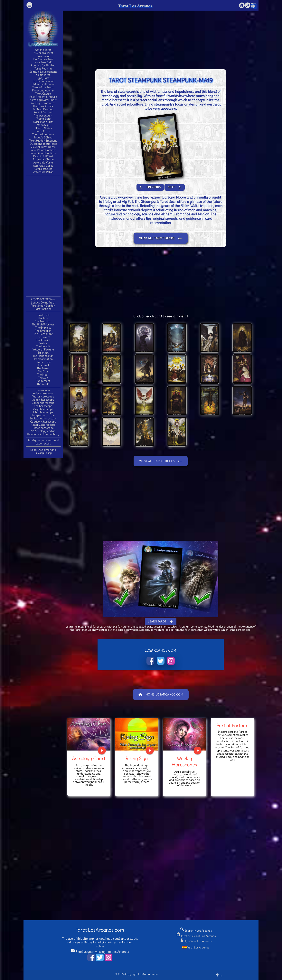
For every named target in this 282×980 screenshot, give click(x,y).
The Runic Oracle (43, 106)
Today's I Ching (43, 137)
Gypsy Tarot (43, 78)
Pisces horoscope (43, 428)
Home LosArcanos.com (161, 695)
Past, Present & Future (43, 97)
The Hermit (43, 346)
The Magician (43, 321)
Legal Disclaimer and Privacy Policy (43, 451)
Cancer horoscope (43, 403)
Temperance (43, 362)
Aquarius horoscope (43, 425)
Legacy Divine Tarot (43, 303)
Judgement (43, 381)
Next (175, 187)
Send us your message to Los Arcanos (100, 952)
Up (219, 975)
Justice (43, 343)
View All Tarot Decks (43, 147)
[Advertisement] (43, 235)
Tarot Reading (43, 69)
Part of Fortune (43, 112)
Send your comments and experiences (43, 442)
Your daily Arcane (43, 134)
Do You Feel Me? (43, 59)
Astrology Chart (89, 758)
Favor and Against (43, 90)
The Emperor (43, 331)
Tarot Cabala (43, 94)
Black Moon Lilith (43, 122)
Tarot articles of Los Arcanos (196, 936)
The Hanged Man (43, 356)
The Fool (43, 318)
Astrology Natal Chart (43, 100)
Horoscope (43, 390)
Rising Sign (137, 758)
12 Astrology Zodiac (43, 431)
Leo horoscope (43, 406)
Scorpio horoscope (43, 415)
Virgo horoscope (43, 409)
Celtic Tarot (43, 75)
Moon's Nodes (43, 128)
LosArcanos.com (148, 974)
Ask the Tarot (43, 50)
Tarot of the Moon (43, 87)
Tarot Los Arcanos (135, 6)
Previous (150, 187)
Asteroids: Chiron (43, 159)
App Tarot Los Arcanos (196, 941)
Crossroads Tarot (43, 81)
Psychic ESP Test (43, 156)
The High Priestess (43, 324)
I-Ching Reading (43, 109)
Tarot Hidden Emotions (43, 141)
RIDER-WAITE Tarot (43, 299)
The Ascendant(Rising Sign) (43, 117)
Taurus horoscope (43, 397)
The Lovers (43, 337)
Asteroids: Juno (43, 169)
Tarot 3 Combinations (43, 153)
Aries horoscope (43, 393)
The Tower (43, 368)
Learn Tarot (161, 621)
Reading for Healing (43, 65)
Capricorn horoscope (43, 422)
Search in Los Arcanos (196, 931)
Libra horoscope (43, 412)
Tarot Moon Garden (43, 306)
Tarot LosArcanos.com (100, 930)
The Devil (43, 365)
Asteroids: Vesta (43, 163)
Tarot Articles (43, 309)
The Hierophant (43, 334)
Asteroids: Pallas (43, 172)
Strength (43, 353)
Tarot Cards (43, 131)
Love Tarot (43, 56)
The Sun (43, 378)
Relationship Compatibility (43, 434)
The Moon (43, 375)
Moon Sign (43, 125)
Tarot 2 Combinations (43, 150)
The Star (43, 371)
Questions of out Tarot (43, 144)
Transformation (43, 359)
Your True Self (43, 62)
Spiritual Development (43, 72)
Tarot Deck (43, 315)
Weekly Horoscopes (43, 103)
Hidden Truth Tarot (43, 84)
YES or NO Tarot (43, 53)
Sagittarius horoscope (43, 418)
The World (43, 384)
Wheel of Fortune (43, 350)
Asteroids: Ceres (43, 166)
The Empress (43, 328)
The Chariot (43, 340)
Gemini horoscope (43, 400)
